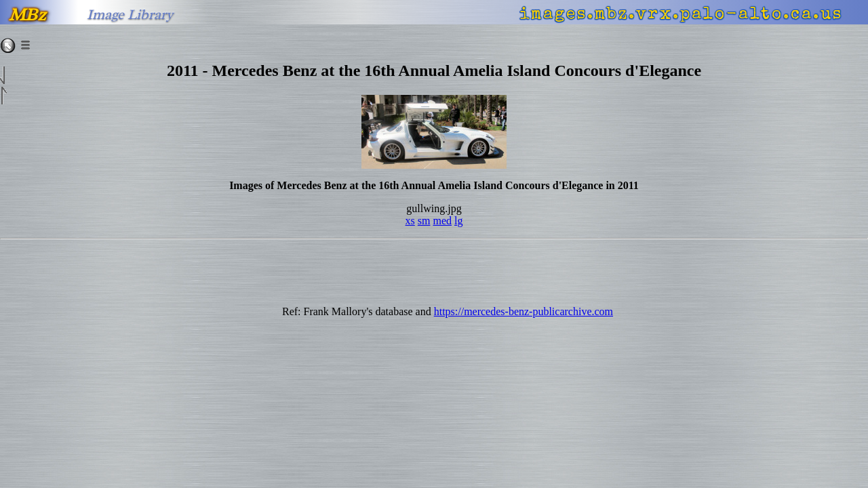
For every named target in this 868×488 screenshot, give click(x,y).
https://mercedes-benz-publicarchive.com (524, 311)
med (442, 221)
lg (458, 221)
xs (410, 221)
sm (424, 221)
